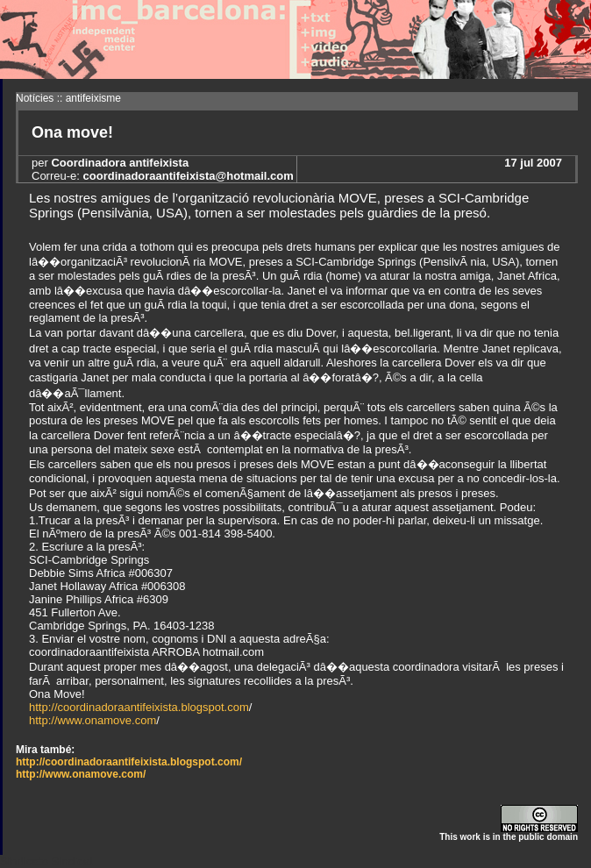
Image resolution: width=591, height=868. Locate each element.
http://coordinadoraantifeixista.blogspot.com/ (129, 762)
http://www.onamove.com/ (81, 774)
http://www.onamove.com (93, 720)
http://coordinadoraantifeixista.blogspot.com (139, 707)
